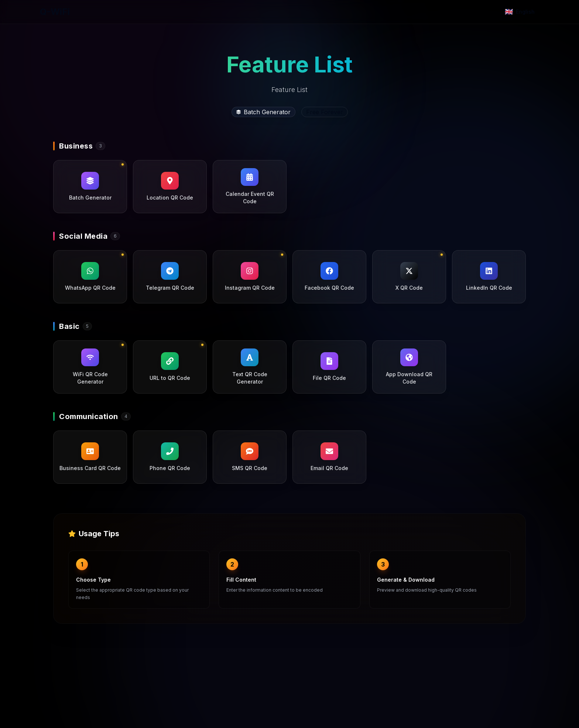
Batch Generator (263, 112)
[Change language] (520, 12)
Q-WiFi (55, 12)
